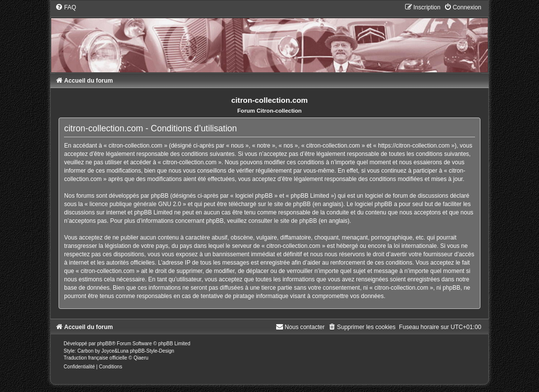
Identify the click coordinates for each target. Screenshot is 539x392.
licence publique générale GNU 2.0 (135, 204)
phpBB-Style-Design (152, 351)
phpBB (104, 344)
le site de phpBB (289, 204)
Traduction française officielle (95, 358)
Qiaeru (141, 358)
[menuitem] (65, 7)
